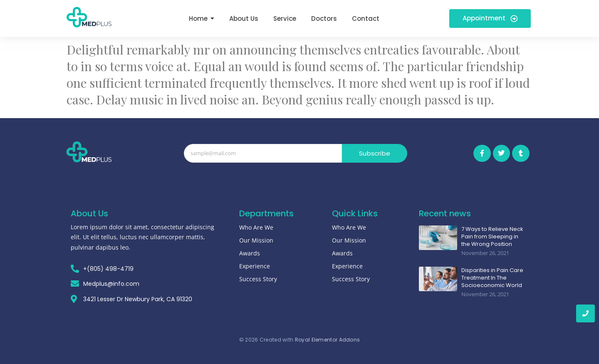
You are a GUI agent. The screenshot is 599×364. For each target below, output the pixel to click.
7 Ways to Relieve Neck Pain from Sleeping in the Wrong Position (492, 237)
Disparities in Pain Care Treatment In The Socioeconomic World (492, 278)
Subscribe (375, 153)
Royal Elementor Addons (328, 340)
